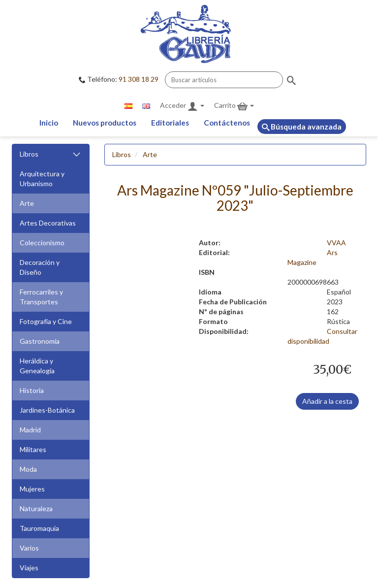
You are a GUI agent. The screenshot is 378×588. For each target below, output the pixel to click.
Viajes (29, 568)
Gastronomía (40, 341)
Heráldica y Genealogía (37, 366)
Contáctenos (227, 123)
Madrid (30, 430)
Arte (27, 203)
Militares (33, 449)
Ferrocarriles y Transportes (41, 297)
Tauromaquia (39, 528)
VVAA (336, 243)
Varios (29, 548)
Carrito (234, 106)
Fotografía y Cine (46, 321)
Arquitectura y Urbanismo (42, 179)
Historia (32, 390)
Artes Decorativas (48, 223)
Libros (51, 154)
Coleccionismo (42, 243)
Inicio (49, 123)
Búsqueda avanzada (302, 127)
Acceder (182, 106)
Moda (28, 469)
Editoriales (170, 123)
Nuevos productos (105, 123)
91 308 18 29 (139, 79)
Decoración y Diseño (40, 267)
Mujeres (32, 489)
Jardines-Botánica (47, 410)
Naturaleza (36, 508)
